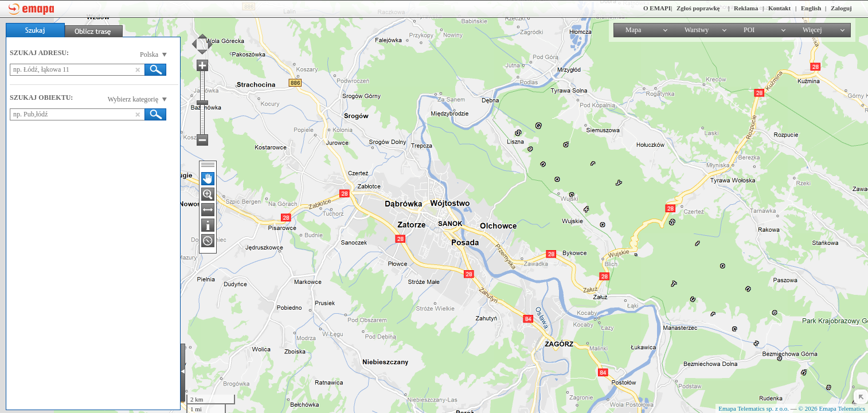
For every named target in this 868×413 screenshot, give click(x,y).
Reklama (746, 8)
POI (749, 30)
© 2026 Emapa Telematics (832, 408)
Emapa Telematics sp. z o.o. (754, 408)
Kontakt (779, 8)
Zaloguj (841, 8)
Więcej (812, 30)
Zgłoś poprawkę (698, 8)
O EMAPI (657, 8)
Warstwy (697, 30)
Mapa (633, 30)
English (811, 8)
